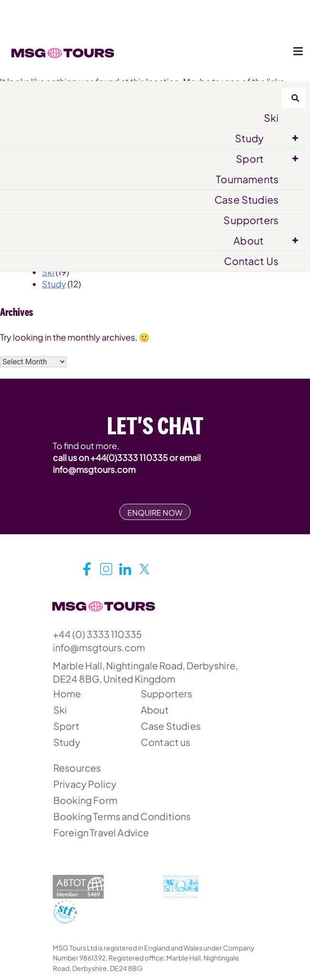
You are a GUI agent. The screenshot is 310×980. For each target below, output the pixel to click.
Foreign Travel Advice (101, 832)
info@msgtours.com (94, 469)
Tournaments (247, 179)
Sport (250, 159)
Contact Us (251, 261)
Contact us (166, 742)
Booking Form (85, 800)
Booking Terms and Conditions (122, 816)
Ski (271, 118)
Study (249, 138)
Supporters (251, 220)
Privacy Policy (85, 784)
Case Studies (247, 200)
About (248, 240)
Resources (77, 768)
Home (67, 693)
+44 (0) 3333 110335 (97, 634)
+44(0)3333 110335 (129, 457)
